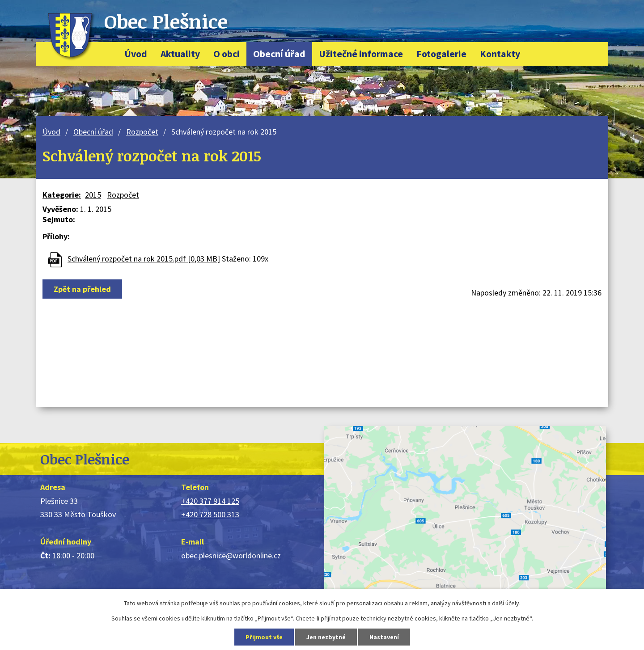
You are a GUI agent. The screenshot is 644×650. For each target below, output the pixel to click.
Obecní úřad (279, 54)
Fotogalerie (441, 54)
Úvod (136, 54)
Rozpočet (142, 132)
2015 (93, 195)
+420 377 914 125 (210, 501)
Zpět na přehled (82, 289)
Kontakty (500, 54)
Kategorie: (62, 195)
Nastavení (384, 637)
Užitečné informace (361, 54)
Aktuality (180, 54)
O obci (227, 54)
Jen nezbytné (326, 637)
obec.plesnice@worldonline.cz (231, 555)
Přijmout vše (264, 637)
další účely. (506, 603)
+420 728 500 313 (210, 514)
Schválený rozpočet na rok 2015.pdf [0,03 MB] (144, 259)
